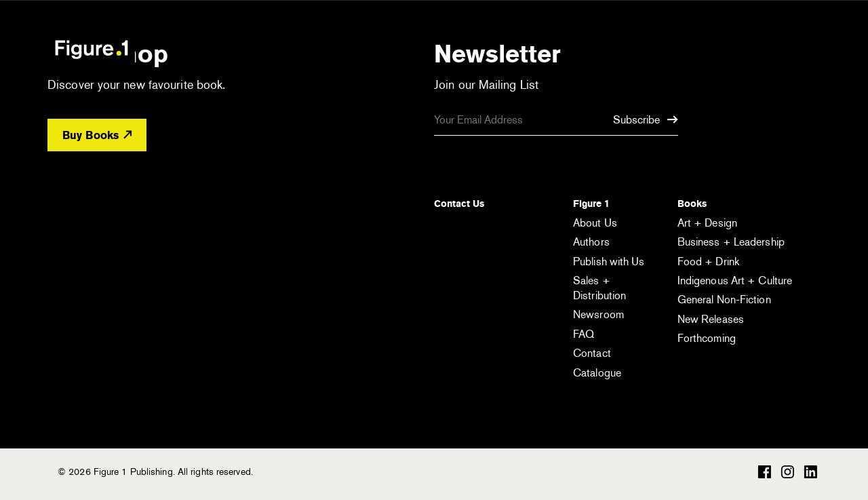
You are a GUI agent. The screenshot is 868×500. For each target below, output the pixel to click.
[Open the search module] (743, 49)
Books (692, 204)
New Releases (711, 319)
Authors (591, 242)
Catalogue (597, 373)
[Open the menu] (799, 51)
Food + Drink (708, 262)
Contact (592, 353)
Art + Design (707, 223)
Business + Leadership (731, 242)
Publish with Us (609, 262)
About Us (595, 223)
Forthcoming (707, 338)
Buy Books (97, 135)
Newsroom (598, 314)
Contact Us (459, 204)
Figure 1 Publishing (92, 49)
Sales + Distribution (599, 288)
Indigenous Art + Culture (735, 281)
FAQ (584, 334)
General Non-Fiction (724, 300)
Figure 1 (591, 204)
